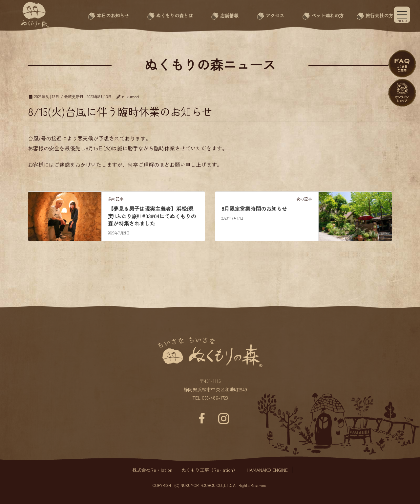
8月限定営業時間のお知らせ (254, 208)
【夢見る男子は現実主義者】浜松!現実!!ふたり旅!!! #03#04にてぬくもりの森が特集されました (152, 216)
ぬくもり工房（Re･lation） (210, 470)
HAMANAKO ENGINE (267, 470)
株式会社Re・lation (152, 470)
